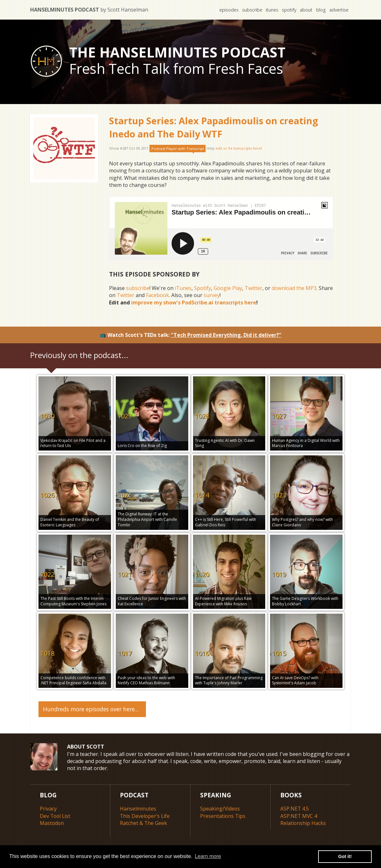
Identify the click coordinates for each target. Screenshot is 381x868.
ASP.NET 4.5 (295, 809)
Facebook (157, 295)
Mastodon (52, 823)
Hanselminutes (138, 809)
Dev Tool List (56, 816)
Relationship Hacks (303, 823)
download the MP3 (294, 288)
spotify (288, 10)
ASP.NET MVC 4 (299, 816)
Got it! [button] (345, 856)
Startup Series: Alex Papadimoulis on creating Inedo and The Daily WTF (214, 127)
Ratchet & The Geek (144, 823)
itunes (271, 10)
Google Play (228, 288)
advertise (339, 10)
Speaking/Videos (220, 809)
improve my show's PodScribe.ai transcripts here (194, 302)
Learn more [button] (208, 856)
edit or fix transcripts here (238, 149)
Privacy (48, 809)
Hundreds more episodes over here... (91, 709)
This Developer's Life (145, 816)
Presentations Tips (223, 816)
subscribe (251, 10)
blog (321, 10)
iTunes (183, 288)
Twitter (254, 288)
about (306, 10)
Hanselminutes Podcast (89, 10)
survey (212, 295)
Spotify (203, 288)
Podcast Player (178, 149)
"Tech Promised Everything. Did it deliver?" (226, 335)
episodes (228, 10)
